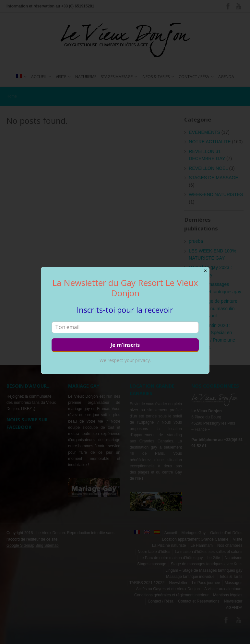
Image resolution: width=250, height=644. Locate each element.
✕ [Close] (205, 271)
